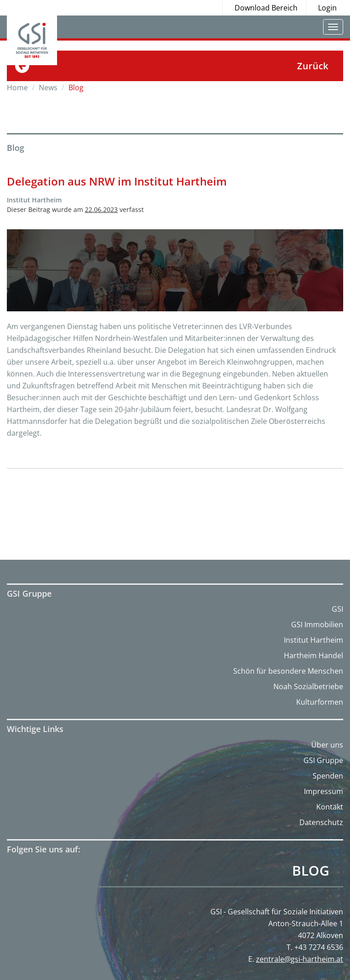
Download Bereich (266, 8)
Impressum (324, 791)
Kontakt (330, 807)
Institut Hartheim (313, 640)
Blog (311, 871)
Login (327, 8)
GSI (337, 609)
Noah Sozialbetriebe (308, 686)
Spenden (328, 776)
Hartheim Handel (313, 655)
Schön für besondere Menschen (288, 671)
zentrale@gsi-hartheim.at (300, 959)
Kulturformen (320, 702)
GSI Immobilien (317, 624)
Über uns (327, 745)
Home (17, 88)
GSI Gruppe (323, 760)
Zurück (313, 66)
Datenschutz (321, 822)
